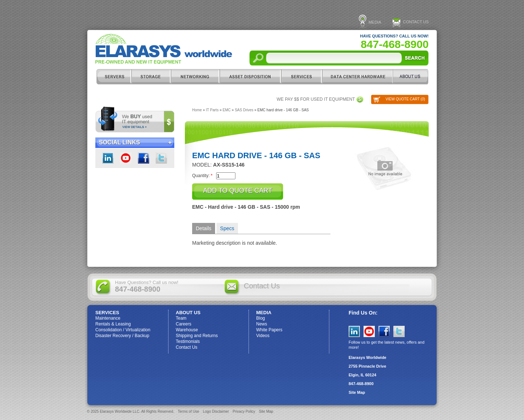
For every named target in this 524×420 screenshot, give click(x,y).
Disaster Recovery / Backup (122, 336)
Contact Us (416, 22)
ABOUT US (411, 77)
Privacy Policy (244, 411)
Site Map (357, 392)
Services (301, 77)
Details (204, 228)
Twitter (161, 158)
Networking (195, 77)
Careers (184, 324)
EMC (227, 110)
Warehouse (187, 330)
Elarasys (164, 49)
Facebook (144, 158)
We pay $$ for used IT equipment (316, 99)
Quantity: (202, 175)
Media (375, 22)
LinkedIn (108, 158)
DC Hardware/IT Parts (357, 77)
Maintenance (108, 318)
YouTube (369, 331)
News (262, 324)
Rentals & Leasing (113, 324)
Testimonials (188, 341)
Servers (114, 77)
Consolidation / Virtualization (123, 330)
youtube (126, 158)
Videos (263, 336)
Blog (261, 318)
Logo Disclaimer (216, 411)
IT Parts (212, 110)
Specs (227, 228)
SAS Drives (244, 110)
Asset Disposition (250, 77)
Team (181, 318)
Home (197, 110)
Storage (151, 77)
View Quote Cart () (405, 99)
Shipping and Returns (197, 336)
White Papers (269, 330)
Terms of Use (189, 411)
